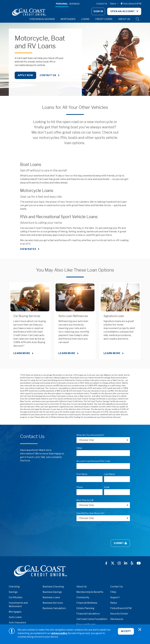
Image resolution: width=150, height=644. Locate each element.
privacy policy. (59, 633)
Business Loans (51, 597)
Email (107, 487)
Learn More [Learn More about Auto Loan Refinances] (67, 353)
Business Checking (53, 587)
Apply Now (25, 75)
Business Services (53, 603)
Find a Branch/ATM (131, 4)
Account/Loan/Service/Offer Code (93, 461)
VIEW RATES (28, 249)
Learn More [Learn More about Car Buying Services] (22, 353)
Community (83, 597)
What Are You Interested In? (90, 435)
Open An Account (123, 11)
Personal (62, 4)
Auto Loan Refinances (73, 316)
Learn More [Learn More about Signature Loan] (112, 353)
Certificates (16, 597)
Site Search (138, 19)
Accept (126, 632)
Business (74, 4)
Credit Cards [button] (104, 19)
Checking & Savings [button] (42, 19)
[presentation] (99, 530)
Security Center (119, 614)
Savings (13, 592)
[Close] (140, 630)
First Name (82, 474)
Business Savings (52, 592)
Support (115, 597)
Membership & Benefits (90, 592)
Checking (14, 587)
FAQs (113, 592)
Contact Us (102, 4)
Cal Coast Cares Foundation (92, 619)
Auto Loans (15, 617)
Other (79, 448)
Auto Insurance (17, 623)
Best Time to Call (85, 500)
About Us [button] (124, 19)
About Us (82, 587)
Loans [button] (85, 19)
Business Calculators (54, 608)
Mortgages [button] (68, 19)
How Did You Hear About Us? (90, 513)
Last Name (109, 474)
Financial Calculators (88, 614)
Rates (113, 4)
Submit (120, 543)
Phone (80, 487)
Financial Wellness (87, 603)
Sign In (98, 11)
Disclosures (117, 619)
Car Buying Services (27, 316)
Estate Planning (85, 608)
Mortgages (15, 612)
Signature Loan (114, 316)
